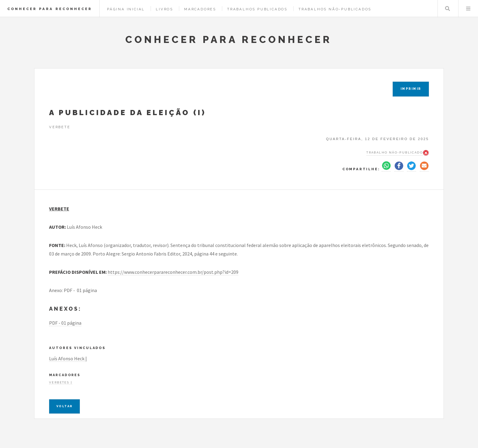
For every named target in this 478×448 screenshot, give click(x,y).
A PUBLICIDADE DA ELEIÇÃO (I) (128, 113)
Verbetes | (61, 382)
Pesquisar (448, 9)
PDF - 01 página (65, 323)
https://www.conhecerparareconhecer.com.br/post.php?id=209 (173, 272)
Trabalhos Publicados (257, 9)
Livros (164, 9)
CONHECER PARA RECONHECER (50, 9)
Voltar (64, 406)
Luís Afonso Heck (67, 358)
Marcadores (200, 9)
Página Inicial (126, 9)
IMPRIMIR (411, 89)
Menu (468, 9)
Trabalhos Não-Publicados (335, 9)
